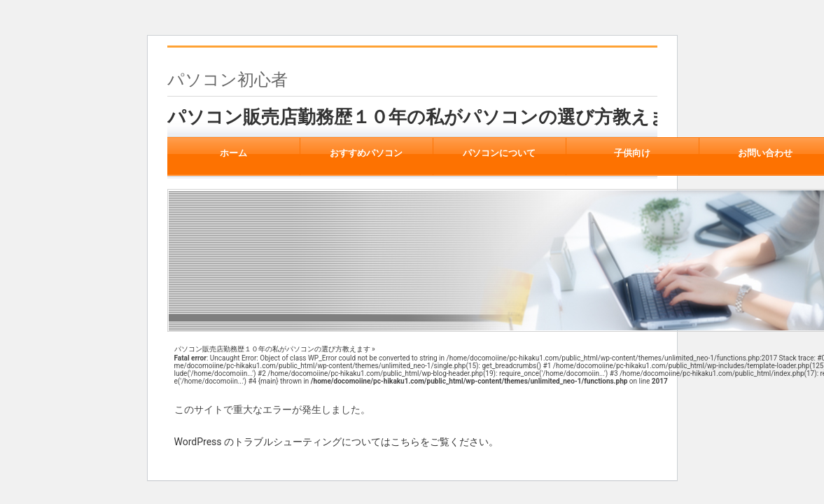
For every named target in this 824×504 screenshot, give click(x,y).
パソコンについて (500, 153)
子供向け (633, 153)
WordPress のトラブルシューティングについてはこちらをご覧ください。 (337, 442)
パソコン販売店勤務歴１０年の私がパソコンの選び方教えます (427, 117)
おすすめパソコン (366, 153)
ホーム (233, 153)
